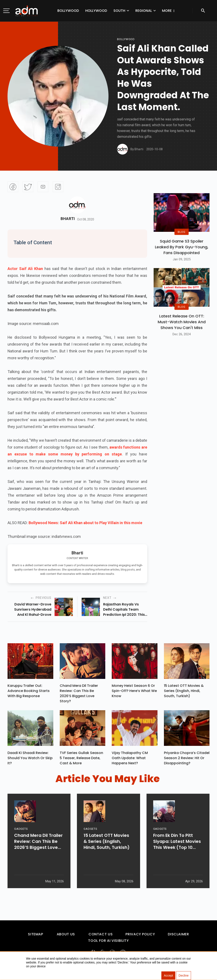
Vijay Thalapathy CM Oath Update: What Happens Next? (130, 760)
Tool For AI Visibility (108, 943)
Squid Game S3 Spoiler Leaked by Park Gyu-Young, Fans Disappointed (182, 247)
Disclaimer (178, 936)
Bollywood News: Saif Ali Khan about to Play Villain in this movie (85, 523)
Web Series (159, 11)
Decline (184, 976)
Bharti (68, 219)
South (107, 11)
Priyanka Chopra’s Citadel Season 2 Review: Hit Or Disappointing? (187, 760)
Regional (131, 11)
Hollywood (83, 11)
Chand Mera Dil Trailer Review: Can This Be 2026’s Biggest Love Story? (79, 694)
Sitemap (35, 936)
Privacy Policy (140, 936)
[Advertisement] (16, 88)
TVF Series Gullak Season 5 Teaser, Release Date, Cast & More (81, 760)
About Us (66, 936)
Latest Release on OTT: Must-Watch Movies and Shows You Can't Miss (182, 322)
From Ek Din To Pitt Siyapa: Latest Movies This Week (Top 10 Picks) (177, 855)
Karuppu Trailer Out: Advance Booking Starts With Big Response (29, 692)
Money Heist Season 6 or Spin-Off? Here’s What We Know (134, 692)
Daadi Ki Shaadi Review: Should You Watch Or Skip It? (30, 760)
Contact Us (101, 936)
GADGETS (21, 843)
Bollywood (55, 11)
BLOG (182, 232)
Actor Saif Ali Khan (25, 269)
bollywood (126, 39)
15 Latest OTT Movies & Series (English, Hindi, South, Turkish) (184, 692)
